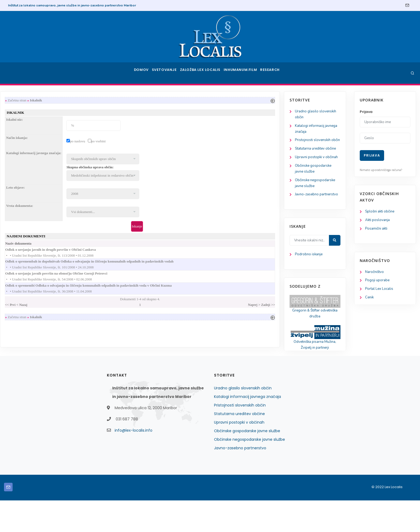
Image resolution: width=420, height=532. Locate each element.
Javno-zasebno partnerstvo (240, 480)
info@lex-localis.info (134, 462)
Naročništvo (375, 273)
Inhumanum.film (242, 73)
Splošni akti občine (381, 212)
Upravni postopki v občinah (239, 454)
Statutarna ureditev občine (239, 445)
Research (272, 73)
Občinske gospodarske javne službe (247, 462)
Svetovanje (166, 73)
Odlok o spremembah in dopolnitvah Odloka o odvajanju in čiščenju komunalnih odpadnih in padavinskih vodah (167, 265)
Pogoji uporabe (378, 282)
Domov (140, 73)
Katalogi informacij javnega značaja (247, 428)
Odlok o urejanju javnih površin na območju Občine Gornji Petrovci (134, 277)
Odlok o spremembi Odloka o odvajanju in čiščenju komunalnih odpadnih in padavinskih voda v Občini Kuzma (166, 290)
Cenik (370, 300)
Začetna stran (89, 100)
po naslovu (150, 142)
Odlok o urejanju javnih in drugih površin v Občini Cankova (128, 252)
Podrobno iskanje (30, 284)
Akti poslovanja (378, 221)
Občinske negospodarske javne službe (250, 471)
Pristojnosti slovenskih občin (240, 437)
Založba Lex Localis (202, 73)
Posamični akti (377, 229)
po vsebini (171, 142)
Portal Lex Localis (380, 291)
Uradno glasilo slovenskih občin (243, 420)
